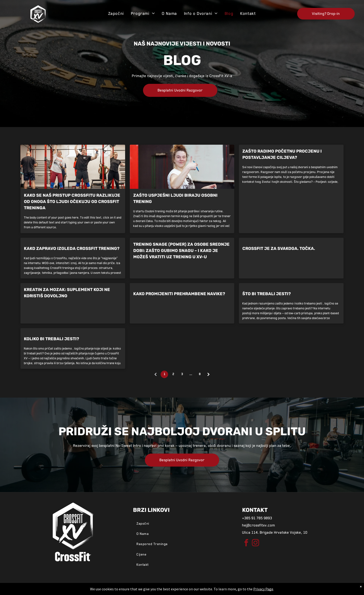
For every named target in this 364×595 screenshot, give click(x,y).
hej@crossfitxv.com (259, 525)
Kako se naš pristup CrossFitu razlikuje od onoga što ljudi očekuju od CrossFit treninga (72, 202)
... (191, 374)
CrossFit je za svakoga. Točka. (279, 248)
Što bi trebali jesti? (267, 294)
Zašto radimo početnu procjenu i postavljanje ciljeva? (282, 154)
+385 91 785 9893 (257, 518)
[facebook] (246, 544)
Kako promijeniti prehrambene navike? (179, 294)
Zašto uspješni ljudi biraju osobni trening (175, 198)
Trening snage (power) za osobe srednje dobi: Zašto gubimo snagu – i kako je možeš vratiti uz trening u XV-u (181, 251)
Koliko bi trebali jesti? (52, 339)
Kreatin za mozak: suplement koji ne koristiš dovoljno (67, 293)
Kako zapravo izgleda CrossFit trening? (72, 248)
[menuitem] (116, 13)
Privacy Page (263, 589)
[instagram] (256, 544)
